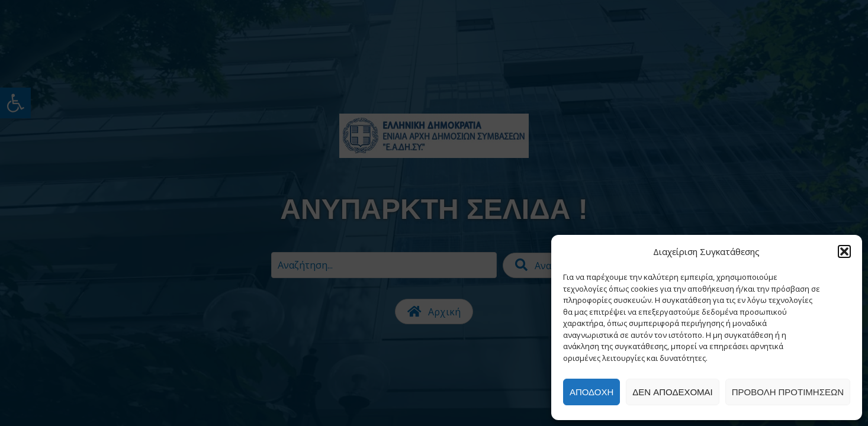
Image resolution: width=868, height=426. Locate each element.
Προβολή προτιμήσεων (788, 392)
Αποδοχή (591, 392)
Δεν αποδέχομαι (672, 392)
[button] (844, 251)
